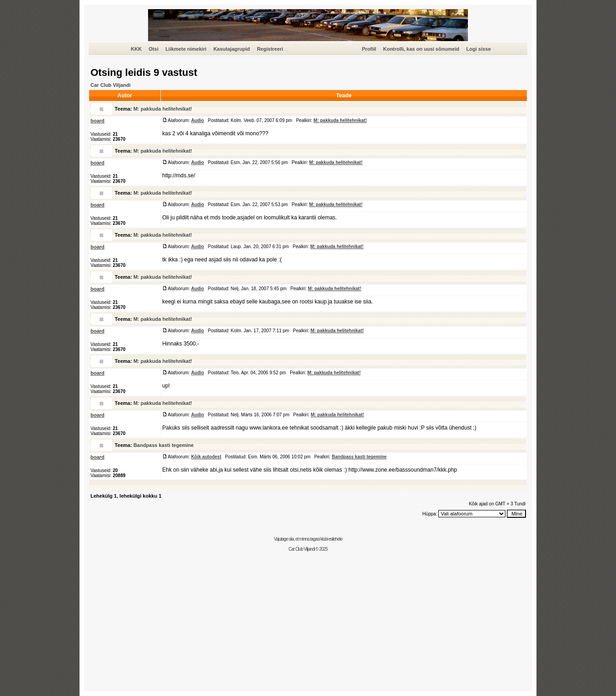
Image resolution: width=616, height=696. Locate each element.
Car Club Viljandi (111, 85)
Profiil (369, 49)
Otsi (153, 49)
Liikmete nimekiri (186, 49)
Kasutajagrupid (232, 49)
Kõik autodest (206, 457)
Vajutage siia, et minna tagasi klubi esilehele (308, 539)
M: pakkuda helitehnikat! (163, 109)
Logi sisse (478, 49)
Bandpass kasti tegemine (164, 445)
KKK (136, 49)
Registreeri (270, 49)
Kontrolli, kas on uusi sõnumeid (421, 49)
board (98, 121)
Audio (197, 120)
